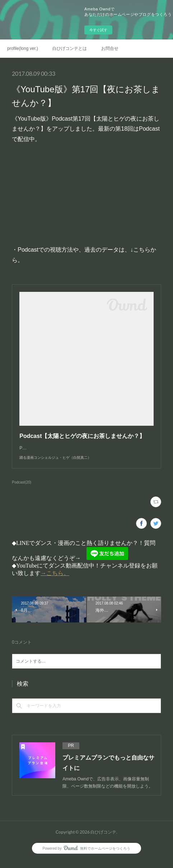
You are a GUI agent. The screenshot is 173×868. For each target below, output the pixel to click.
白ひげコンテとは (70, 48)
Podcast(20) (22, 489)
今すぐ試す (98, 30)
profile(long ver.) (23, 48)
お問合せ (110, 48)
